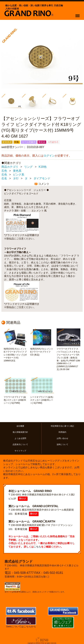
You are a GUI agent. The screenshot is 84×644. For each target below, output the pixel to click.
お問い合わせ (62, 438)
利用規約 (62, 432)
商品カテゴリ (10, 167)
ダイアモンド (42, 179)
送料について (62, 445)
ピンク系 (19, 175)
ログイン (49, 156)
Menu (78, 14)
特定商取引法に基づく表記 (62, 426)
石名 (4, 179)
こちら (37, 547)
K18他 (43, 167)
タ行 (16, 179)
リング (28, 167)
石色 (4, 171)
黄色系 (17, 171)
